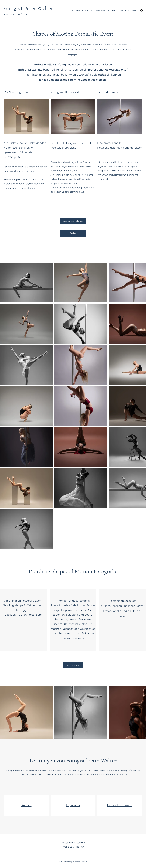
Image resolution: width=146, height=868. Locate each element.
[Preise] (73, 233)
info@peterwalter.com (73, 843)
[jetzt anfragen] (73, 665)
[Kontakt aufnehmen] (73, 221)
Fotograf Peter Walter (28, 8)
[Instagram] (142, 10)
